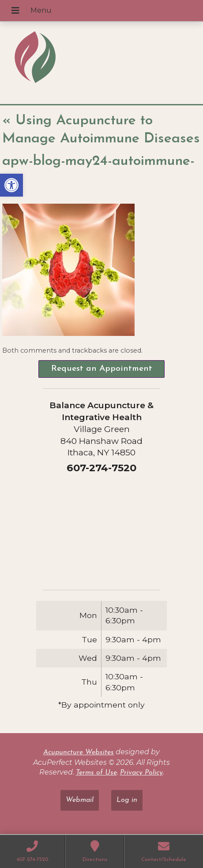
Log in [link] (127, 800)
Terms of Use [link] (96, 773)
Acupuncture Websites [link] (79, 753)
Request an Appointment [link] (102, 369)
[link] (11, 185)
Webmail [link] (80, 800)
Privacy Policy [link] (141, 773)
